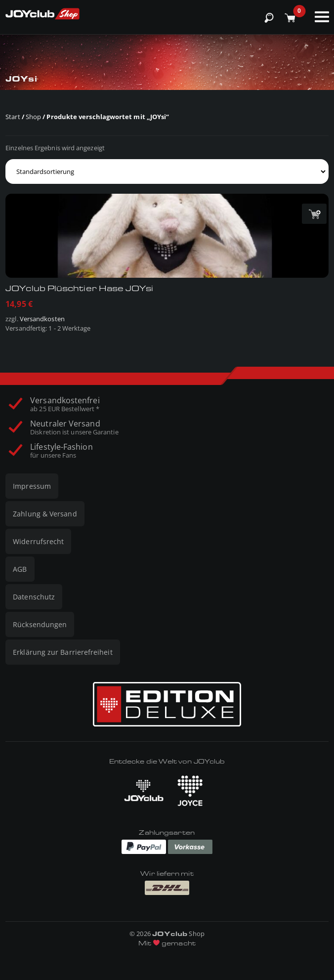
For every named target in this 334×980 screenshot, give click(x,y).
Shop (33, 117)
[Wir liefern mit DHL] (167, 888)
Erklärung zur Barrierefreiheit (63, 652)
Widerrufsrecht (38, 541)
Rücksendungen (40, 624)
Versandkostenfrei (65, 404)
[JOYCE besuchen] (190, 791)
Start (13, 117)
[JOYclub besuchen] (144, 790)
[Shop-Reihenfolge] (167, 171)
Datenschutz (34, 597)
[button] (314, 214)
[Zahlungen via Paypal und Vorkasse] (167, 846)
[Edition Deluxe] (167, 704)
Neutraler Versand (74, 427)
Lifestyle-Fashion (61, 451)
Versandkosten (42, 319)
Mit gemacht (167, 943)
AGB (20, 569)
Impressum (32, 486)
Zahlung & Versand (45, 514)
